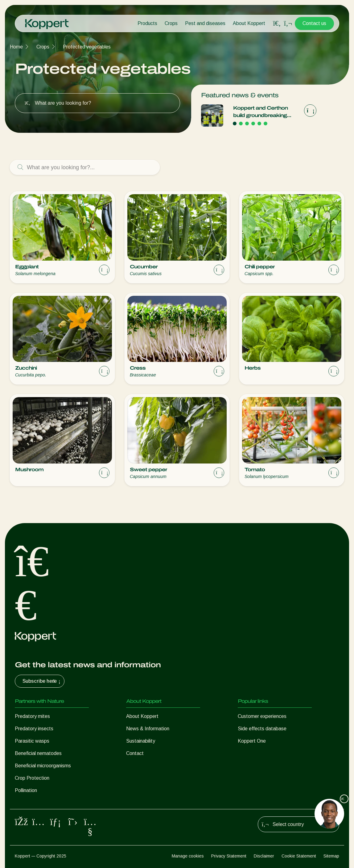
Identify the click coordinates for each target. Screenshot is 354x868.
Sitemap (331, 856)
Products (147, 23)
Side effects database (262, 729)
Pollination (26, 790)
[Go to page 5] (259, 124)
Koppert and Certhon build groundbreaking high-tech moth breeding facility (265, 112)
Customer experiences (262, 716)
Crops (171, 23)
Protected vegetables (87, 47)
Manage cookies (188, 856)
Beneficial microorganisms (43, 766)
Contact (135, 753)
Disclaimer (264, 856)
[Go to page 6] (265, 124)
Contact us (314, 23)
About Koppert (249, 23)
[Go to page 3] (247, 124)
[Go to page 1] (235, 124)
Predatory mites (32, 716)
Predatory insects (34, 729)
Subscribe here (42, 681)
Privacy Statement (229, 856)
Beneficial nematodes (38, 753)
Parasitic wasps (32, 741)
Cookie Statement (299, 856)
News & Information (148, 729)
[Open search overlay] (277, 23)
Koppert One (252, 741)
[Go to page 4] (253, 124)
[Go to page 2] (241, 124)
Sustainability (141, 741)
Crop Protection (32, 778)
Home (16, 47)
